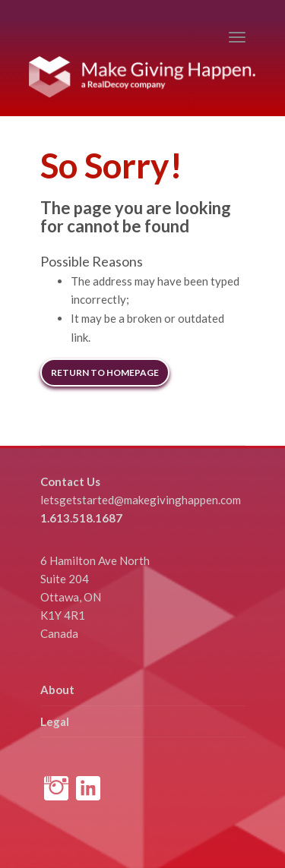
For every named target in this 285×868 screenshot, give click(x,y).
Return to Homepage (105, 372)
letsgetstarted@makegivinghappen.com (141, 500)
